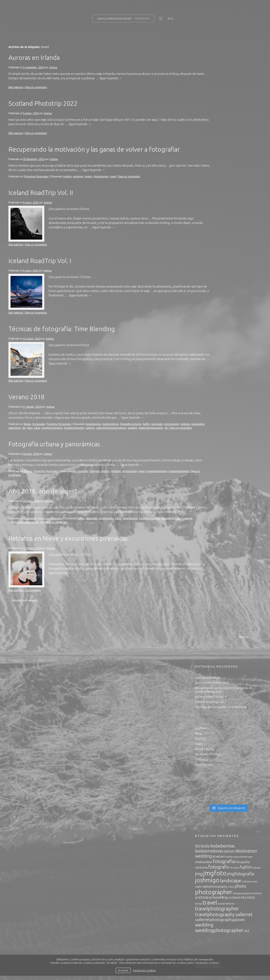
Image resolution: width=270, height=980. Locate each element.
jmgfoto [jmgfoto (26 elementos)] (215, 314)
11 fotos (85, 569)
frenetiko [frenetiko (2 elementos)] (234, 309)
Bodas (27, 431)
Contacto (202, 201)
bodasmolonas (111, 431)
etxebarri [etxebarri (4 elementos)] (219, 298)
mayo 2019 (203, 662)
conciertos (202, 812)
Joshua (53, 74)
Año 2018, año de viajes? (43, 502)
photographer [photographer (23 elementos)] (214, 333)
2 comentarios (33, 605)
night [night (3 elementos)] (198, 328)
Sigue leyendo (136, 85)
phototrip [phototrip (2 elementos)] (257, 334)
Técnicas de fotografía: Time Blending (62, 335)
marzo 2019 (203, 668)
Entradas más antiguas (23, 615)
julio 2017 (202, 719)
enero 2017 (203, 745)
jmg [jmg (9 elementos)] (199, 315)
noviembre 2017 (206, 704)
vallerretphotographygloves (136, 434)
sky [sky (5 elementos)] (244, 339)
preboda (13, 434)
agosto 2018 (204, 673)
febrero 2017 (204, 740)
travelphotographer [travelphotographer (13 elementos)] (217, 350)
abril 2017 (202, 730)
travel (113, 183)
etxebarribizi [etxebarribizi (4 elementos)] (204, 303)
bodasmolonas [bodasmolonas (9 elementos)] (209, 292)
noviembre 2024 (206, 642)
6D (75, 482)
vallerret (115, 434)
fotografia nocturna (131, 431)
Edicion (28, 482)
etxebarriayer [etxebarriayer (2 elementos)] (246, 298)
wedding (158, 434)
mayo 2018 (203, 683)
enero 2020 (203, 657)
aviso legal (105, 951)
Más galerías (16, 94)
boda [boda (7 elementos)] (205, 287)
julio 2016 (202, 771)
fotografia (83, 482)
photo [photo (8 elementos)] (241, 327)
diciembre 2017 (206, 699)
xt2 (36, 438)
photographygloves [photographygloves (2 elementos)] (242, 334)
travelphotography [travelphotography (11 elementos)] (215, 356)
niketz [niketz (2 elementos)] (231, 328)
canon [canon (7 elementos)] (229, 292)
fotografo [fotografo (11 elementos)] (219, 308)
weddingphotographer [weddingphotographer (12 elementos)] (219, 371)
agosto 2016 (204, 766)
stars (55, 434)
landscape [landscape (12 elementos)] (230, 322)
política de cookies (160, 951)
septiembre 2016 (207, 761)
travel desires (130, 533)
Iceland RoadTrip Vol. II (41, 199)
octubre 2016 (204, 756)
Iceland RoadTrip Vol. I (40, 267)
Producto (202, 828)
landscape (157, 431)
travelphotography (99, 434)
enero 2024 (203, 647)
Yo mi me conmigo (208, 195)
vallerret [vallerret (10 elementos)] (244, 356)
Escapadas (38, 431)
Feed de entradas (207, 874)
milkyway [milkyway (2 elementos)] (246, 323)
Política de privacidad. (210, 449)
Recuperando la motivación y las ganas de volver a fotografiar (94, 156)
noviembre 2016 (206, 750)
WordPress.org (205, 885)
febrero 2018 (204, 693)
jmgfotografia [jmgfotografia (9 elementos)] (241, 315)
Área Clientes (204, 206)
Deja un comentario (36, 94)
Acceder (201, 869)
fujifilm (146, 431)
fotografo (95, 482)
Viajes (199, 185)
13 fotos (85, 283)
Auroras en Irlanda (34, 64)
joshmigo (78, 183)
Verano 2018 (26, 403)
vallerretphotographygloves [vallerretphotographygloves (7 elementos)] (220, 361)
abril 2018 (202, 688)
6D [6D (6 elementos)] (198, 287)
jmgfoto (67, 183)
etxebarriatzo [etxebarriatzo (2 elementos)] (232, 298)
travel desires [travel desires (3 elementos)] (226, 345)
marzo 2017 (203, 735)
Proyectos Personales (36, 183)
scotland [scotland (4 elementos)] (234, 339)
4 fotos (84, 215)
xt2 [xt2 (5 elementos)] (247, 372)
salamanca (40, 434)
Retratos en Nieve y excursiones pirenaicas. (69, 553)
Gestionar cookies (144, 970)
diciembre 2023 (206, 652)
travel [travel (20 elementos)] (210, 344)
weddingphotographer (21, 438)
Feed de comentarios (210, 880)
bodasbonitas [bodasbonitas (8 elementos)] (223, 287)
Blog (198, 175)
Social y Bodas (205, 190)
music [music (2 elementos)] (254, 323)
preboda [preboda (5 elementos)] (202, 339)
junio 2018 (202, 678)
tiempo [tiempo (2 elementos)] (199, 345)
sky (49, 434)
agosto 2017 (204, 714)
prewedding (26, 434)
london (88, 183)
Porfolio (201, 180)
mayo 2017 (203, 724)
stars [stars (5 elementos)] (251, 339)
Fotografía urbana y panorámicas (54, 454)
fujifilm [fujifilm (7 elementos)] (246, 308)
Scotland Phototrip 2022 (43, 110)
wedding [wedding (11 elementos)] (204, 366)
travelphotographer (77, 434)
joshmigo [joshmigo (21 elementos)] (207, 321)
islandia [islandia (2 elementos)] (257, 309)
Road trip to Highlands (225, 574)
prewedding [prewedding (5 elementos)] (218, 339)
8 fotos (84, 352)
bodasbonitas (93, 431)
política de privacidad (130, 951)
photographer (101, 183)
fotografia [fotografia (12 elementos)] (224, 302)
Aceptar (123, 970)
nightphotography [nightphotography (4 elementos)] (215, 328)
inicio (199, 443)
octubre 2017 (204, 709)
